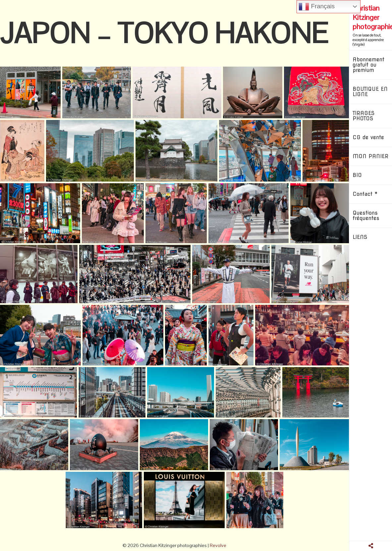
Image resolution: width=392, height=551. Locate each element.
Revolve (218, 545)
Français (317, 7)
